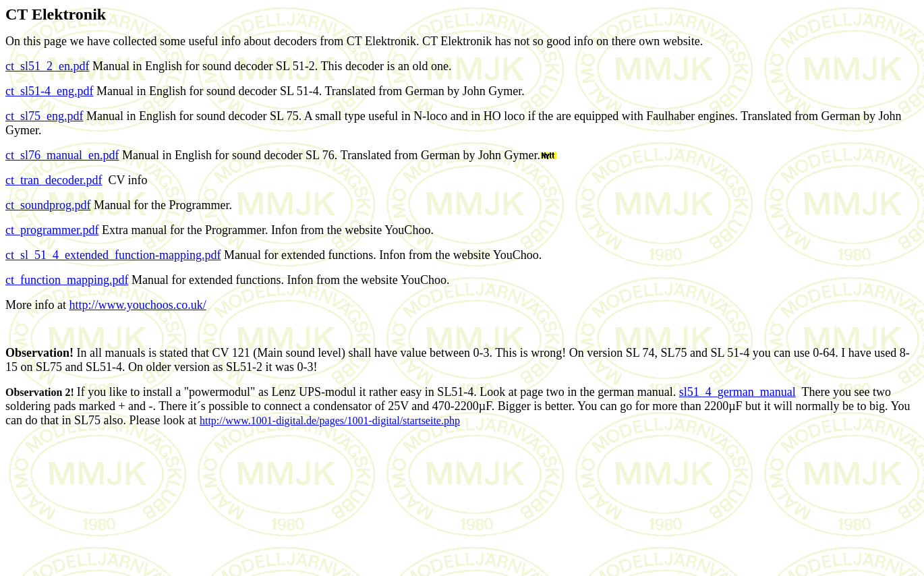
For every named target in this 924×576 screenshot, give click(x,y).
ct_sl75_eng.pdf (44, 116)
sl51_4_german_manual (738, 392)
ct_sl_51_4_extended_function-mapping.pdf (113, 255)
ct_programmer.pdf (52, 230)
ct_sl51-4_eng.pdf (49, 91)
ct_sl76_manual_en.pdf (62, 155)
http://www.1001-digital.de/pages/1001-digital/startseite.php (330, 421)
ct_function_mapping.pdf (67, 280)
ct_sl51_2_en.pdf (47, 66)
